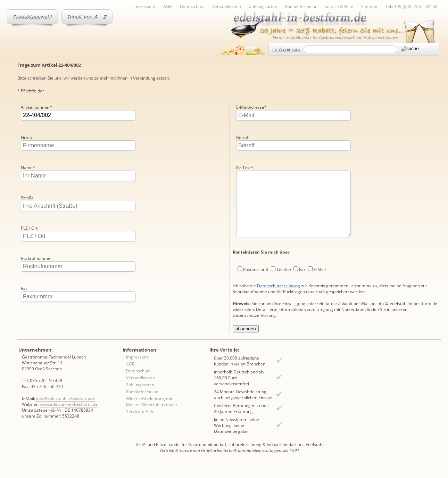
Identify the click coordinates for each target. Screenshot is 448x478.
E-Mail (320, 253)
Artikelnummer (37, 107)
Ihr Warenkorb (286, 49)
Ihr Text (245, 137)
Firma (26, 137)
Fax (24, 289)
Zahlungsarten (263, 6)
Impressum (144, 6)
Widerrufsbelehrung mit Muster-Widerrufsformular (152, 414)
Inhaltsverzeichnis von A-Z (87, 18)
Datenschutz (192, 6)
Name (28, 168)
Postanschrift (256, 253)
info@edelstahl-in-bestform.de (65, 410)
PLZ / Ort (29, 228)
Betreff (243, 107)
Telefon (284, 253)
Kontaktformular (301, 6)
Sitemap (369, 6)
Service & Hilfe (339, 6)
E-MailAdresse (36, 319)
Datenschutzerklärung (279, 269)
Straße (27, 198)
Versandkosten (227, 6)
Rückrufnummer (36, 258)
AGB (168, 6)
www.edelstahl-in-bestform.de (69, 416)
